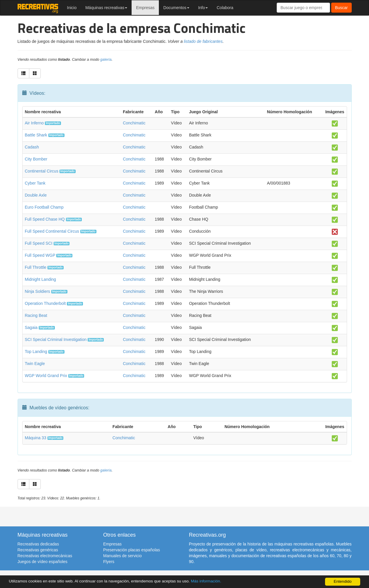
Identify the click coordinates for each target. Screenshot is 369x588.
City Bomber (36, 159)
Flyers (109, 562)
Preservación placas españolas (132, 550)
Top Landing (36, 352)
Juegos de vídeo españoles (42, 562)
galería (106, 60)
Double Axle (36, 195)
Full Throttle (36, 267)
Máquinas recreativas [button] (106, 8)
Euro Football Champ (44, 207)
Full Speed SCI (39, 243)
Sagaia (31, 327)
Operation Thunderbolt (45, 303)
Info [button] (203, 8)
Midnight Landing (41, 279)
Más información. (206, 581)
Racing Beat (36, 315)
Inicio (72, 8)
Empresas (145, 8)
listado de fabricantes (203, 41)
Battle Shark (36, 135)
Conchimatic (134, 123)
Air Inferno (34, 123)
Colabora (225, 8)
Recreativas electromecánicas (45, 556)
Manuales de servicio (123, 556)
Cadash (32, 147)
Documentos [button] (176, 8)
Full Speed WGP (40, 255)
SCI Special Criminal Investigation (56, 339)
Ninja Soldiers (38, 291)
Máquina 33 (36, 438)
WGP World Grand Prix (46, 376)
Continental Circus (42, 171)
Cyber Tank (35, 183)
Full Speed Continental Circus (52, 231)
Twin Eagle (35, 364)
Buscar (341, 8)
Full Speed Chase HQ (45, 219)
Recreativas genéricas (38, 550)
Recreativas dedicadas (38, 544)
